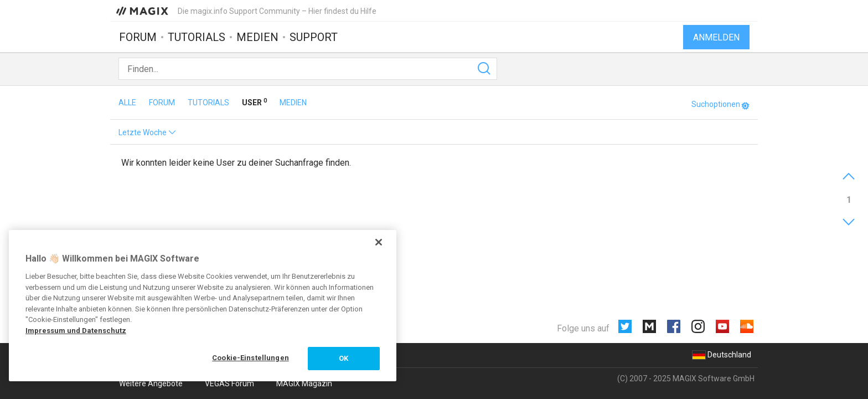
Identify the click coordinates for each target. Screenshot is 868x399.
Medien (257, 37)
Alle (128, 103)
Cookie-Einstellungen (250, 358)
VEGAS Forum (229, 383)
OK (343, 358)
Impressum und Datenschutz (76, 331)
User (255, 103)
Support (314, 37)
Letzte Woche (147, 132)
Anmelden (716, 37)
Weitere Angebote (151, 383)
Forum (138, 37)
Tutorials (197, 37)
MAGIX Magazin (304, 383)
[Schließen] (379, 242)
